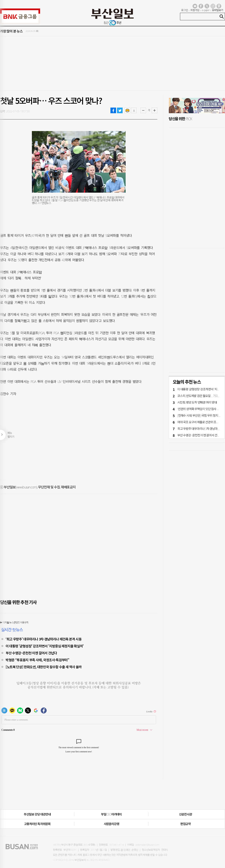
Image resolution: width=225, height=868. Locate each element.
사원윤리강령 (111, 824)
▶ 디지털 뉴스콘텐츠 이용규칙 (14, 622)
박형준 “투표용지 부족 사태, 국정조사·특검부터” (37, 660)
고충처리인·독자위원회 (37, 824)
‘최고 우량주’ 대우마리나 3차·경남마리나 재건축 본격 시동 (43, 639)
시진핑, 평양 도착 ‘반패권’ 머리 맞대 (197, 402)
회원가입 (195, 10)
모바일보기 (217, 10)
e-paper (206, 10)
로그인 (184, 10)
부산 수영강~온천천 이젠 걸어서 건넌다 (31, 653)
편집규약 (186, 824)
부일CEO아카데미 (111, 814)
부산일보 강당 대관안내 (37, 814)
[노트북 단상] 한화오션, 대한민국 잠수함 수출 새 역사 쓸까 (44, 667)
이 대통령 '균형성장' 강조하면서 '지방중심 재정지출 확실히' (45, 646)
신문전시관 (186, 814)
